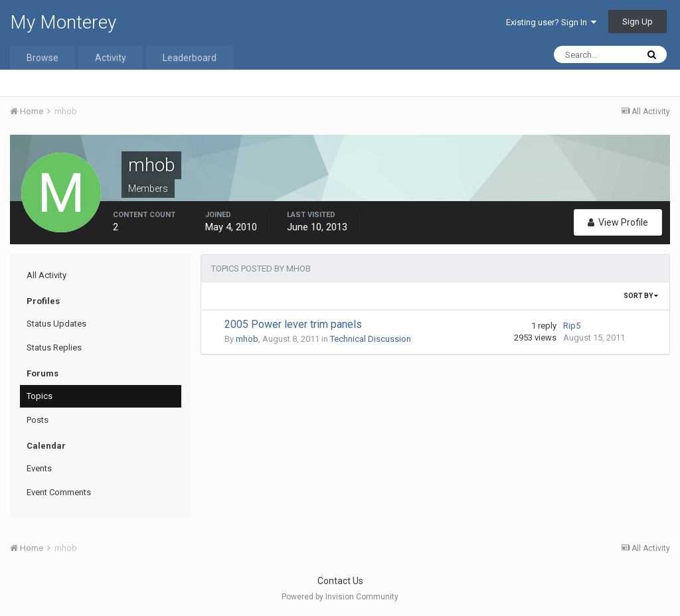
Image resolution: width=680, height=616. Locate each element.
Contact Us (340, 581)
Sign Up (637, 22)
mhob (247, 339)
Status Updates (56, 324)
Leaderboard (190, 58)
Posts (38, 420)
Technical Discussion (371, 339)
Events (39, 468)
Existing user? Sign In (551, 22)
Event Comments (59, 492)
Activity (111, 58)
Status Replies (54, 347)
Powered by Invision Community (340, 597)
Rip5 (572, 326)
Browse (42, 58)
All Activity (46, 275)
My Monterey (63, 22)
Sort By (641, 296)
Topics (40, 396)
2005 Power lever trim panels (293, 324)
